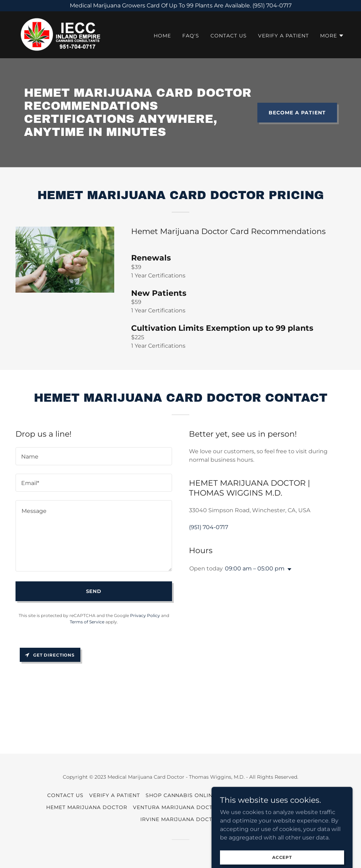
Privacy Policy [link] (145, 615)
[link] (60, 34)
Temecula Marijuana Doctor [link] (268, 795)
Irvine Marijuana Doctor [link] (181, 819)
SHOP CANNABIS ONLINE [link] (181, 795)
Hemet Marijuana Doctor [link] (87, 807)
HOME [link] (162, 36)
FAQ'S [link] (191, 36)
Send (94, 591)
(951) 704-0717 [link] (209, 527)
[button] (332, 36)
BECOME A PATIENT (297, 113)
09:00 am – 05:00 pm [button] (255, 568)
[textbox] (94, 456)
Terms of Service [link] (87, 622)
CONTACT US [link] (229, 36)
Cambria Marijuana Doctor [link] (271, 807)
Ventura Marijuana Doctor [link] (177, 807)
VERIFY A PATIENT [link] (283, 36)
